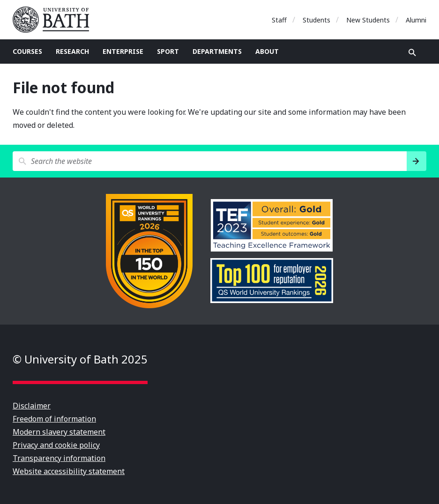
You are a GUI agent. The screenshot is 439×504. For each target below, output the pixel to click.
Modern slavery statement (59, 432)
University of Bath (55, 20)
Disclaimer (32, 406)
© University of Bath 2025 (80, 359)
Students (316, 20)
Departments (217, 51)
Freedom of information (54, 419)
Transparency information (59, 458)
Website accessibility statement (69, 471)
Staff (279, 20)
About (267, 51)
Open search (412, 52)
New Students (368, 20)
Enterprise (123, 51)
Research (72, 51)
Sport (168, 51)
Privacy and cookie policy (56, 445)
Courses (27, 51)
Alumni (416, 20)
